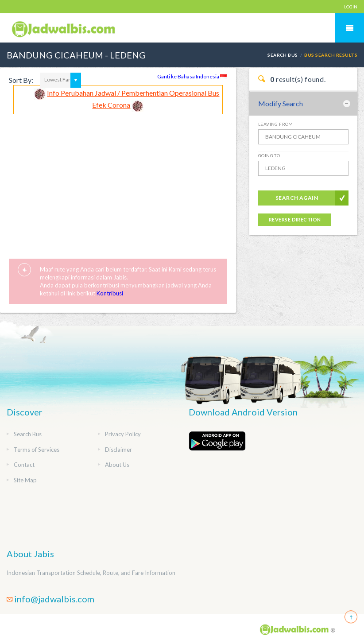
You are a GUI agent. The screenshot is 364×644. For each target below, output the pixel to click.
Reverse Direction (295, 219)
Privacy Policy (123, 434)
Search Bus (283, 55)
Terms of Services (37, 450)
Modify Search (281, 103)
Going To (269, 155)
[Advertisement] (118, 181)
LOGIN (351, 7)
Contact (24, 465)
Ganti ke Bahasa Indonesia (192, 76)
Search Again (297, 198)
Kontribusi (110, 293)
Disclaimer (118, 450)
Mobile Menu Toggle (349, 28)
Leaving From (276, 124)
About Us (117, 465)
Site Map (25, 480)
